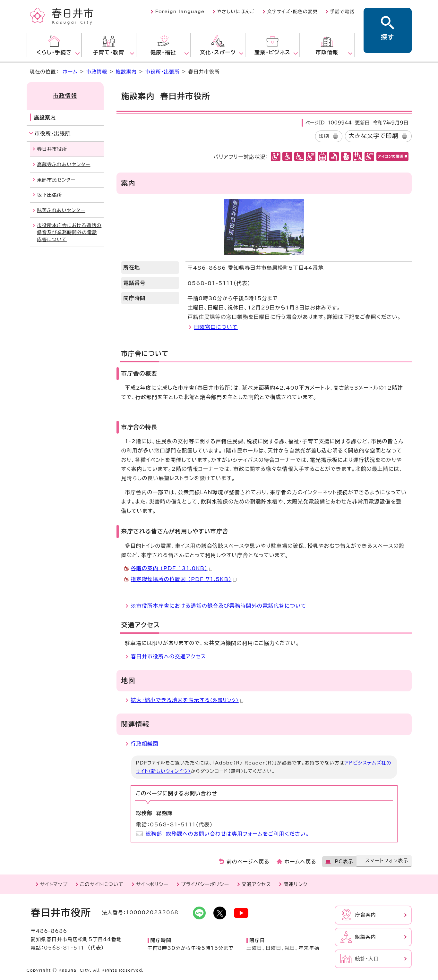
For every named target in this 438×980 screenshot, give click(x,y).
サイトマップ (54, 884)
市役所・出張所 (163, 72)
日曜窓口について (216, 327)
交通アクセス (256, 884)
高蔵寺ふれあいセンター (64, 164)
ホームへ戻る (301, 862)
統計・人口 (367, 959)
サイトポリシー (152, 884)
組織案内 (366, 937)
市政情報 (97, 72)
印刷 (324, 136)
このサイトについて (102, 884)
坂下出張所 (50, 195)
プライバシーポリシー (205, 884)
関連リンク (295, 884)
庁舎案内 (366, 915)
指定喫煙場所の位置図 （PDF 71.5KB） (184, 579)
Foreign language (180, 12)
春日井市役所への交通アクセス (168, 656)
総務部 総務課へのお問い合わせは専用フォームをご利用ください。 (228, 834)
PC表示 (344, 862)
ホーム (70, 72)
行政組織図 (145, 744)
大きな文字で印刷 (374, 136)
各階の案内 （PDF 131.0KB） (172, 568)
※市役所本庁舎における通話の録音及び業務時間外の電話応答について (219, 606)
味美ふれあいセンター (61, 210)
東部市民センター (56, 180)
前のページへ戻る (248, 862)
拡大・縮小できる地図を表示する (188, 700)
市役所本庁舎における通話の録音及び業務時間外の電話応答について (69, 232)
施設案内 (126, 72)
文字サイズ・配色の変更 (292, 12)
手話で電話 (342, 12)
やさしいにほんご (236, 12)
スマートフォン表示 (387, 861)
